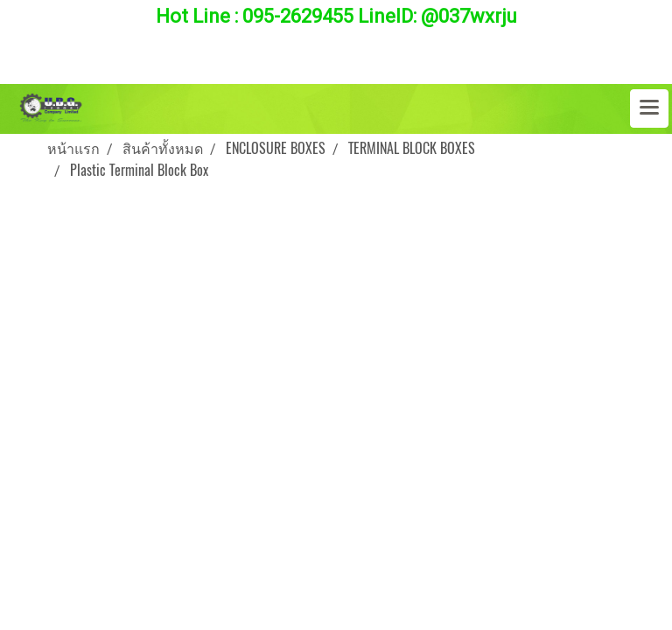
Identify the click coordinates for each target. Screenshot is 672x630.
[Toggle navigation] (649, 108)
